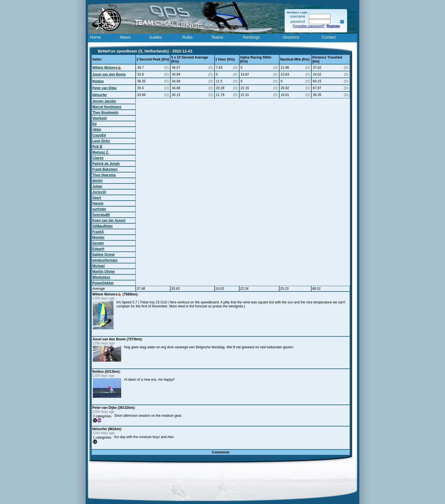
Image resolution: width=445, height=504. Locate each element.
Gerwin (98, 243)
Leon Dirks (101, 141)
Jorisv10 (99, 192)
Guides (156, 37)
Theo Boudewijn (105, 113)
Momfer (98, 238)
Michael (98, 266)
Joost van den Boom (109, 74)
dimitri (97, 181)
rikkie (97, 130)
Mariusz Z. (101, 152)
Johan (97, 186)
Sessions (291, 37)
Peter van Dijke (104, 88)
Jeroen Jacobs (104, 101)
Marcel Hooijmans (107, 107)
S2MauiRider (103, 226)
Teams (217, 37)
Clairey (98, 158)
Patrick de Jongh (106, 164)
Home (95, 37)
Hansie (98, 203)
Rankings (251, 37)
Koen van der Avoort (109, 220)
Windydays (101, 277)
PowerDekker (103, 283)
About (125, 37)
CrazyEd (99, 135)
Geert (97, 198)
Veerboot (99, 118)
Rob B (97, 147)
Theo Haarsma (104, 175)
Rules (187, 37)
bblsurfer (100, 95)
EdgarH (98, 249)
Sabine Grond (103, 255)
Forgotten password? (309, 26)
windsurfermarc (105, 260)
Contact (329, 37)
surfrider (99, 209)
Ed (94, 124)
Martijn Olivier (104, 272)
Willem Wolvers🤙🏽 (107, 68)
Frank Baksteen (105, 169)
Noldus (98, 81)
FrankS (98, 232)
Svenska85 (101, 215)
